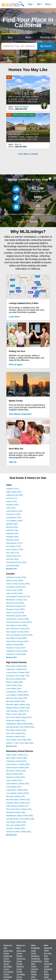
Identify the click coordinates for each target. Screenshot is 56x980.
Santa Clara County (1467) (17, 641)
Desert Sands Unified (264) (18, 768)
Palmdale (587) (13, 533)
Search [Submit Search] (46, 46)
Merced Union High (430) (17, 698)
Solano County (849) (15, 645)
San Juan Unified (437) (16, 825)
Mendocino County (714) (16, 600)
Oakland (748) (12, 530)
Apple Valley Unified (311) (17, 755)
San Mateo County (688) (16, 638)
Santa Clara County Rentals (21, 953)
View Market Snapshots (20, 414)
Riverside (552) (13, 540)
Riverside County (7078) (16, 616)
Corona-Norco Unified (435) (18, 672)
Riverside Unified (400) (16, 721)
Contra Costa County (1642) (18, 584)
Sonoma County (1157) (16, 648)
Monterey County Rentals (20, 969)
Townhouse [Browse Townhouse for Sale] (36, 959)
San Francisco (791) (15, 549)
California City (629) (14, 495)
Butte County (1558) (15, 580)
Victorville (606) (13, 565)
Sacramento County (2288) (17, 619)
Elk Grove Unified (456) (16, 679)
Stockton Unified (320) (15, 737)
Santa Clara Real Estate (48, 964)
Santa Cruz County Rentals (21, 961)
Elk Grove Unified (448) (16, 771)
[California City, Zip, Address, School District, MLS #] (19, 46)
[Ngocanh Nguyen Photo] (44, 105)
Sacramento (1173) (14, 543)
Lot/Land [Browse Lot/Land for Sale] (35, 969)
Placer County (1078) (15, 612)
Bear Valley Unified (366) (17, 666)
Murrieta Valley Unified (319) (18, 705)
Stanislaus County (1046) (17, 651)
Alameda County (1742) (16, 577)
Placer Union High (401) (16, 714)
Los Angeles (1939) (14, 521)
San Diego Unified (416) (16, 730)
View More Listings (28, 154)
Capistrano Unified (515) (16, 669)
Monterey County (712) (16, 606)
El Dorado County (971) (16, 587)
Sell (39, 4)
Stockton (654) (12, 559)
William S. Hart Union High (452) (20, 743)
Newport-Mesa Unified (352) (18, 708)
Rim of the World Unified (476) (19, 717)
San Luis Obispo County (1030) (19, 635)
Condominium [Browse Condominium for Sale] (37, 961)
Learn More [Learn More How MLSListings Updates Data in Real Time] (14, 317)
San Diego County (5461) (17, 625)
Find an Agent (16, 365)
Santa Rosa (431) (14, 556)
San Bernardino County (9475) (19, 622)
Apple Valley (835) (14, 492)
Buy (30, 4)
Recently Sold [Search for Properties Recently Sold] (47, 37)
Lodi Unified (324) (14, 787)
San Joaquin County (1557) (18, 632)
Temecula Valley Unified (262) (19, 832)
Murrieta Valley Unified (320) (18, 800)
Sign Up (13, 462)
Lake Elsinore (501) (14, 511)
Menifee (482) (12, 524)
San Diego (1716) (14, 546)
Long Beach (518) (14, 517)
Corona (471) (12, 498)
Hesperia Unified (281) (16, 777)
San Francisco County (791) (18, 629)
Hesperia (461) (12, 505)
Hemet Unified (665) (15, 682)
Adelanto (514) (12, 489)
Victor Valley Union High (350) (19, 740)
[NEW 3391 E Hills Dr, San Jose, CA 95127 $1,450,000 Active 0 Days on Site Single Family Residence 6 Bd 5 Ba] (28, 90)
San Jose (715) (13, 553)
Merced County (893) (15, 603)
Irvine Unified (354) (14, 685)
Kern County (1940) (14, 590)
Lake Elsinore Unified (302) (18, 784)
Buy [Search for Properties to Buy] (10, 37)
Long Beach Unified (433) (17, 692)
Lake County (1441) (14, 593)
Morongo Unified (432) (15, 701)
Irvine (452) (11, 508)
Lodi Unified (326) (14, 688)
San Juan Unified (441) (16, 733)
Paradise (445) (12, 537)
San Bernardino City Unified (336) (20, 727)
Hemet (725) (11, 501)
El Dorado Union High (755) (18, 676)
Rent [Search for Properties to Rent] (28, 37)
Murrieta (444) (12, 527)
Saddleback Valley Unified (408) (19, 724)
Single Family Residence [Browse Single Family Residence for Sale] (35, 953)
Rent (48, 4)
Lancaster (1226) (13, 514)
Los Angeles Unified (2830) (17, 695)
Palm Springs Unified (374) (17, 711)
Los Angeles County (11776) (18, 596)
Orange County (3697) (15, 609)
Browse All (12, 569)
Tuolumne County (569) (16, 654)
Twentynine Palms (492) (16, 562)
